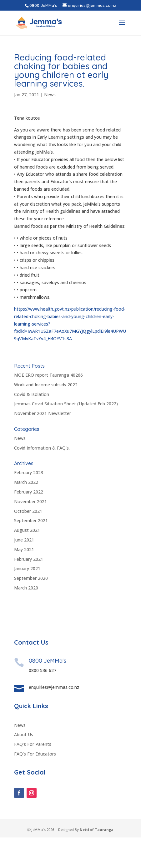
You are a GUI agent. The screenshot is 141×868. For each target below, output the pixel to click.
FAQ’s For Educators (35, 785)
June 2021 (24, 540)
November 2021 (30, 501)
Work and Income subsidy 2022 (46, 385)
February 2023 (29, 472)
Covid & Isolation (32, 394)
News (50, 95)
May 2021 (24, 549)
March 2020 (26, 588)
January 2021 (27, 568)
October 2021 (28, 511)
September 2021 (31, 520)
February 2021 (29, 559)
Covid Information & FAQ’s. (42, 448)
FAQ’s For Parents (33, 775)
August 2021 (27, 530)
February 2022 (29, 492)
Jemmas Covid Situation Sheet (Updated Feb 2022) (66, 404)
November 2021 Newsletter (43, 413)
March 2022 (26, 482)
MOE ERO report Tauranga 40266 (48, 375)
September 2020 (31, 578)
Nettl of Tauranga (97, 860)
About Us (24, 765)
